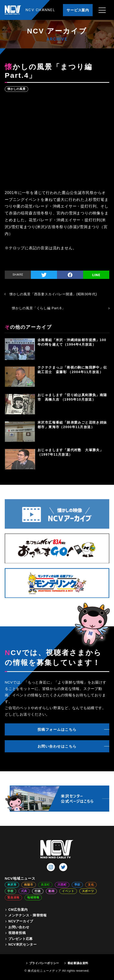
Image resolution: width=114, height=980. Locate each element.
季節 (77, 885)
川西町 (62, 885)
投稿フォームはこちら (57, 729)
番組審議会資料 (78, 963)
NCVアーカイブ (21, 921)
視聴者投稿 (17, 933)
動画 (52, 891)
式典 (24, 891)
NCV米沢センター (23, 944)
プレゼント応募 (21, 939)
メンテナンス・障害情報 (28, 915)
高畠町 (45, 885)
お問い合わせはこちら (57, 746)
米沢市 (12, 885)
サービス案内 (78, 10)
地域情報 (33, 897)
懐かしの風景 (17, 89)
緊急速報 (13, 897)
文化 (91, 885)
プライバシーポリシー (44, 963)
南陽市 (28, 885)
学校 (10, 891)
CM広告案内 (18, 910)
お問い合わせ (19, 927)
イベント (68, 891)
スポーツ (88, 891)
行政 (38, 891)
